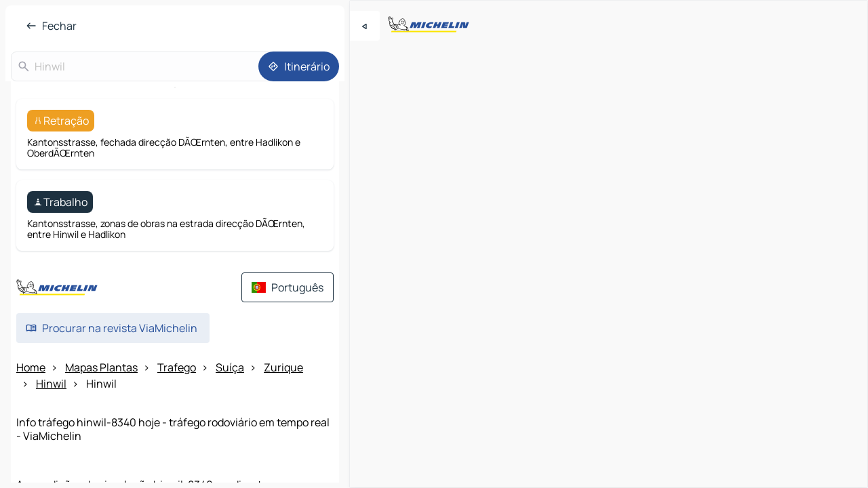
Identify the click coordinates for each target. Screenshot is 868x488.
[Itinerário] (299, 66)
